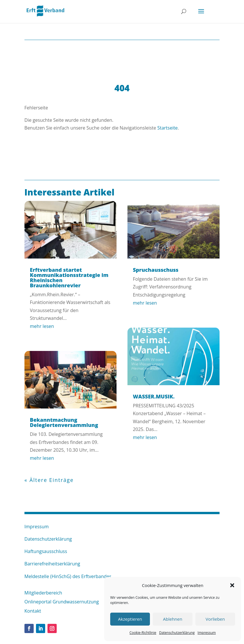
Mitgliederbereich (43, 593)
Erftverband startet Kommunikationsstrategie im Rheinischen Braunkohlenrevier (69, 278)
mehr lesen (42, 326)
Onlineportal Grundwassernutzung (62, 602)
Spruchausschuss (156, 270)
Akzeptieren (130, 619)
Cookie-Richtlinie (143, 633)
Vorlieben (215, 619)
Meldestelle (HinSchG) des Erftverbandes (68, 576)
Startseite (168, 128)
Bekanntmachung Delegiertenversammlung (64, 422)
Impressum (207, 633)
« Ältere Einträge (49, 480)
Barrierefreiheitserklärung (52, 564)
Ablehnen (173, 619)
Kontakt (33, 611)
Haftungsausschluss (46, 551)
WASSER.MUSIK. (154, 396)
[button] (232, 585)
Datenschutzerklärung (177, 633)
